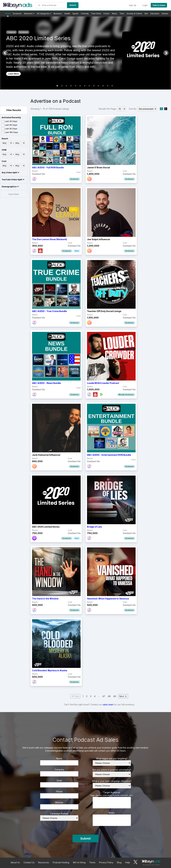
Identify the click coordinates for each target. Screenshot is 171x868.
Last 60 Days (9, 125)
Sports (75, 14)
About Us (15, 862)
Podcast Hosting (61, 862)
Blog (119, 862)
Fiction (106, 14)
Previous (5, 53)
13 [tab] (112, 86)
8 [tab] (89, 86)
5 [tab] (76, 86)
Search (73, 5)
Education (155, 14)
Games (165, 14)
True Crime (96, 14)
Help (128, 862)
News (115, 14)
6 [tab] (80, 86)
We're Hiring (79, 862)
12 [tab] (108, 86)
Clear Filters (14, 194)
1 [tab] (57, 86)
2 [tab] (62, 86)
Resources (44, 862)
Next (166, 53)
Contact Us (29, 862)
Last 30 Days (9, 121)
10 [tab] (98, 86)
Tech (122, 14)
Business (58, 14)
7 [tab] (85, 86)
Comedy (85, 14)
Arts (146, 14)
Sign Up (133, 5)
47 (104, 696)
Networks (29, 14)
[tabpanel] (85, 53)
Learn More (13, 74)
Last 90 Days (9, 129)
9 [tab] (94, 86)
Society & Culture (134, 14)
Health (67, 14)
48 (109, 696)
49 (115, 696)
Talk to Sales (159, 5)
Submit (85, 838)
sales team (108, 705)
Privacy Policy (106, 862)
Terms (92, 862)
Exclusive (17, 14)
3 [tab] (66, 86)
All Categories (44, 14)
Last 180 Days (10, 132)
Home (8, 14)
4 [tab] (71, 86)
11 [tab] (103, 86)
